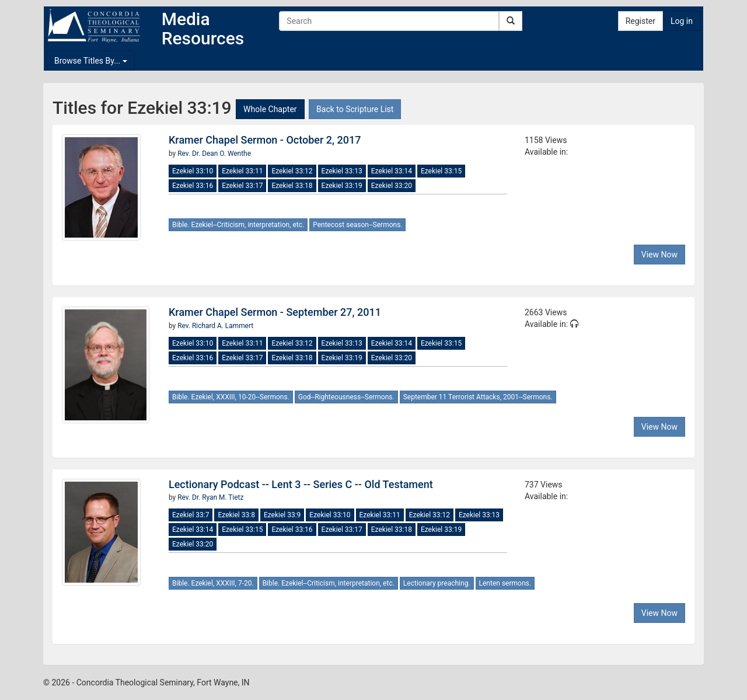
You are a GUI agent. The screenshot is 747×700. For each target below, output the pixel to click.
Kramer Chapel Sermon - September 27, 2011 (275, 312)
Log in (682, 21)
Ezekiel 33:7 (191, 515)
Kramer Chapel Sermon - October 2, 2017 (265, 140)
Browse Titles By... (91, 61)
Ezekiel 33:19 (342, 186)
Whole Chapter (270, 109)
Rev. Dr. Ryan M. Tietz (210, 497)
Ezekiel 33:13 (342, 171)
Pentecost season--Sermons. (357, 225)
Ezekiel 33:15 (441, 171)
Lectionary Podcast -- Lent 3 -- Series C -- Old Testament (301, 484)
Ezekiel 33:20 (392, 186)
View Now (659, 255)
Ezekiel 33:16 (193, 186)
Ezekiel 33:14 (392, 171)
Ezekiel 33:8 (236, 515)
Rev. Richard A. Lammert (215, 326)
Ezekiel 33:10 (193, 171)
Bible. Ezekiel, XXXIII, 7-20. (213, 583)
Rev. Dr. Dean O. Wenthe (214, 154)
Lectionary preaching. (437, 583)
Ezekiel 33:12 (292, 171)
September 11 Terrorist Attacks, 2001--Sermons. (478, 397)
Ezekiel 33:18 (292, 186)
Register (640, 21)
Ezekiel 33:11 (242, 171)
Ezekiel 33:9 (282, 515)
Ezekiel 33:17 (242, 186)
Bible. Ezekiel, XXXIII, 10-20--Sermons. (231, 397)
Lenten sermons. (505, 583)
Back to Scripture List (355, 109)
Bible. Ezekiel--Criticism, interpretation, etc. (238, 225)
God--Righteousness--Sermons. (346, 397)
